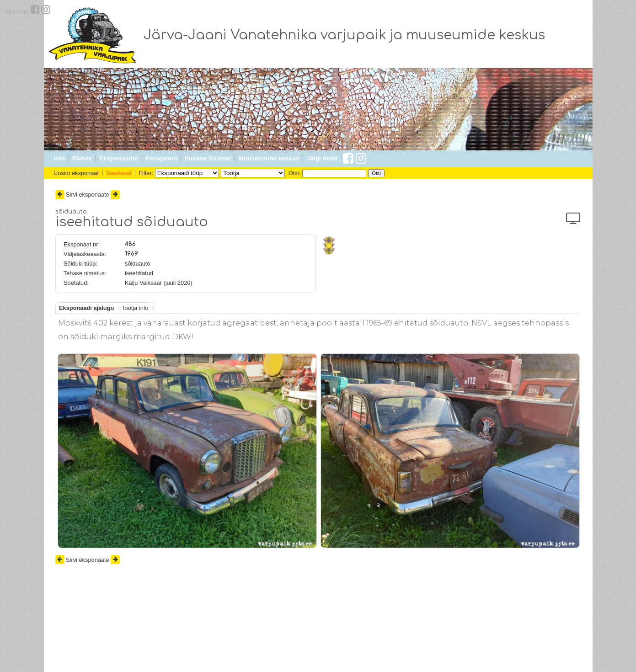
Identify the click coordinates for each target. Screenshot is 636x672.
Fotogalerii (161, 158)
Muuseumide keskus (269, 158)
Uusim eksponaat (76, 173)
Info (59, 158)
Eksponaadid (119, 158)
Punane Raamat (208, 158)
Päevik (82, 158)
